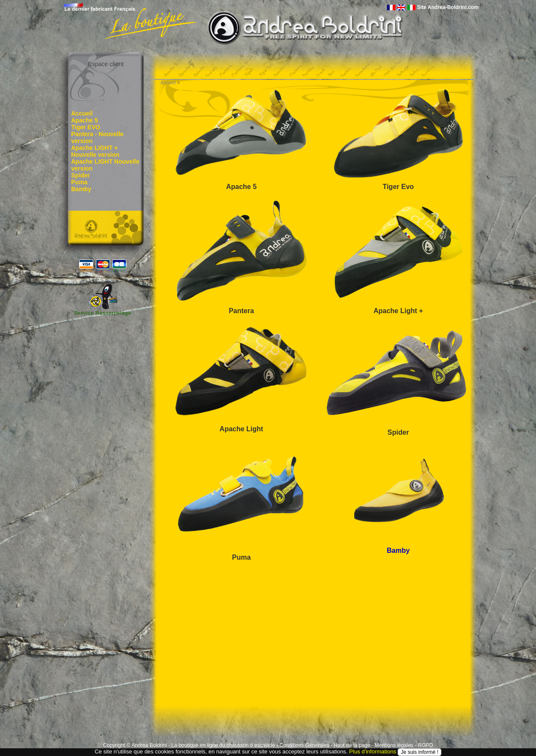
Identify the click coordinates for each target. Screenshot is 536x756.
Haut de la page (352, 745)
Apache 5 (85, 120)
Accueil (82, 113)
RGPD (425, 745)
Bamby (81, 189)
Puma (80, 182)
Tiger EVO (86, 127)
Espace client (106, 64)
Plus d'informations (372, 752)
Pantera (241, 311)
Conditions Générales (304, 745)
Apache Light (241, 429)
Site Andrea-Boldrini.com (448, 7)
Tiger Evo (398, 187)
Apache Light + (398, 311)
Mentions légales (394, 745)
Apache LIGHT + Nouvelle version (95, 151)
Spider (81, 175)
